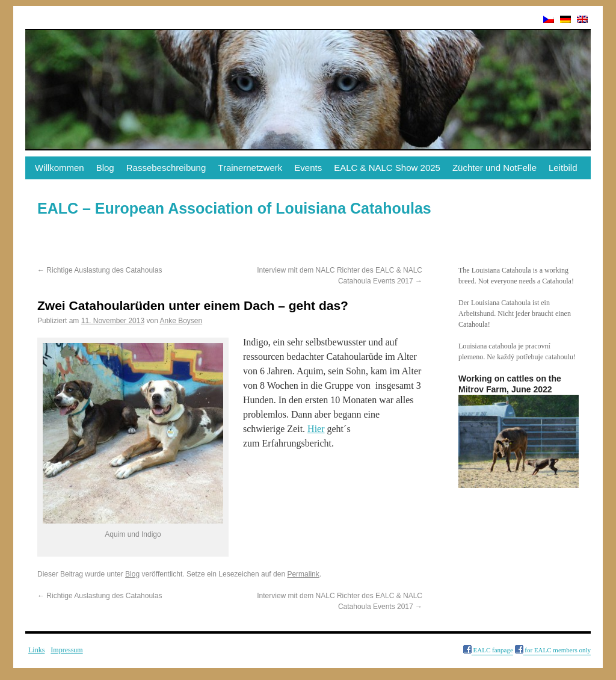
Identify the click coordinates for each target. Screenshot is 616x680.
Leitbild (563, 168)
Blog (105, 168)
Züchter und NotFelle (494, 168)
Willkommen (60, 168)
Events (308, 168)
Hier (316, 429)
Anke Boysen (181, 321)
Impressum (66, 650)
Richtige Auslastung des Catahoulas (100, 270)
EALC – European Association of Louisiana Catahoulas (234, 208)
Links (36, 650)
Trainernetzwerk (250, 168)
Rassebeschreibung (166, 168)
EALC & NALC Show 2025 (387, 168)
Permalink (303, 574)
